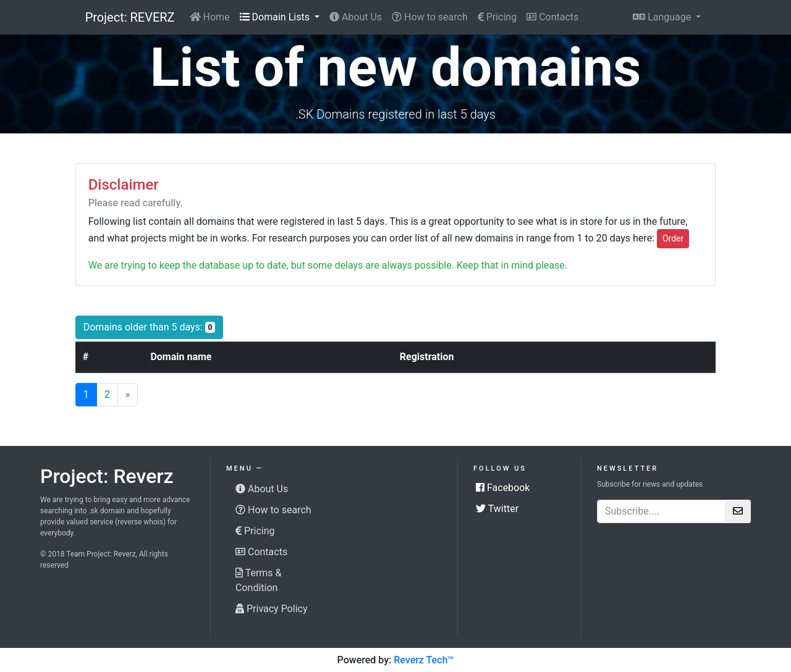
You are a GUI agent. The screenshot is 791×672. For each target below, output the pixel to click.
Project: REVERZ (130, 17)
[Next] (128, 395)
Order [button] (673, 238)
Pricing (497, 17)
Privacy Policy (271, 609)
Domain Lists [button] (276, 17)
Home (210, 17)
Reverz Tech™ (424, 660)
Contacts (552, 17)
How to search (430, 17)
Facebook (503, 488)
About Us (356, 17)
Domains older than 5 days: (154, 326)
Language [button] (663, 17)
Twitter (497, 509)
